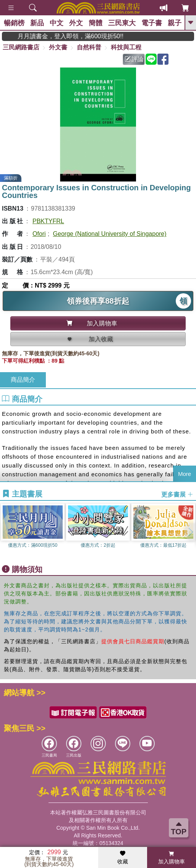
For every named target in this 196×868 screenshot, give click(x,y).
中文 (57, 23)
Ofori (39, 234)
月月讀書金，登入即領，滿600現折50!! (77, 36)
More (185, 474)
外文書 (58, 47)
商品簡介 (23, 380)
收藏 (123, 858)
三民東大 (122, 23)
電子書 (152, 23)
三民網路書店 (21, 47)
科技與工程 (126, 47)
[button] (190, 532)
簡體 (96, 23)
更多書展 (177, 494)
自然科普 (89, 47)
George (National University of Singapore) (110, 234)
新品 (37, 23)
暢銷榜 (14, 23)
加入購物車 (172, 858)
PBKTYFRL (48, 221)
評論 (134, 59)
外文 (76, 23)
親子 (175, 23)
